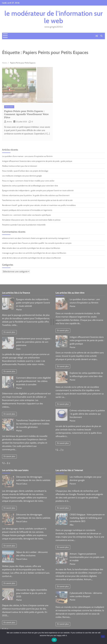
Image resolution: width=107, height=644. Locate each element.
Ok (54, 640)
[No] (103, 636)
